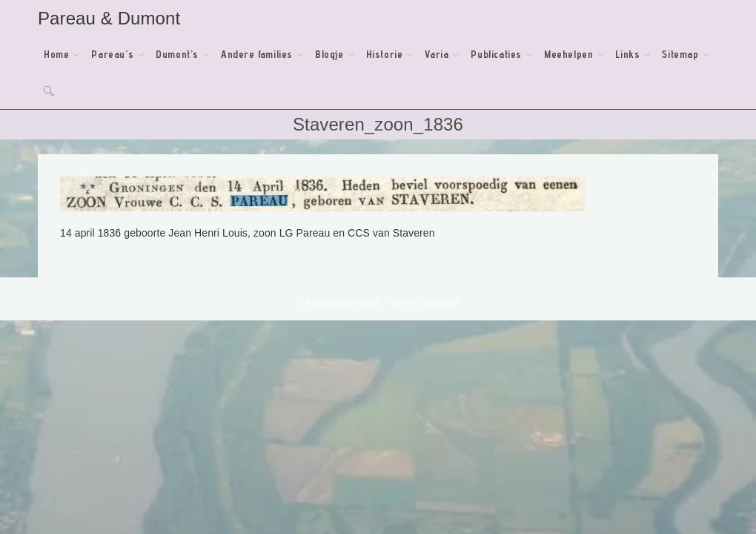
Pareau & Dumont (109, 18)
